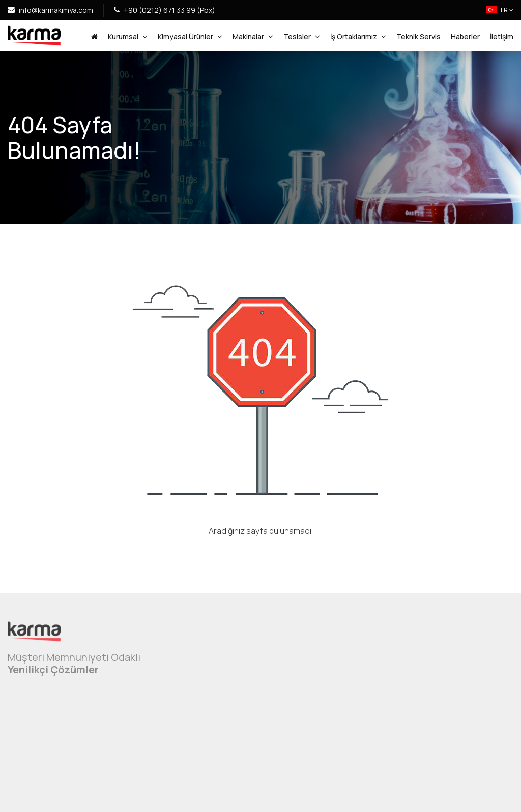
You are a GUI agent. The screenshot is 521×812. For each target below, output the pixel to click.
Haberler (465, 36)
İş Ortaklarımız (358, 37)
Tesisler (302, 37)
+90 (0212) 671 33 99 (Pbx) (165, 10)
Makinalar (253, 37)
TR (500, 10)
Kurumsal (128, 37)
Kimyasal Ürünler (190, 37)
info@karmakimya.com (50, 10)
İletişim (502, 36)
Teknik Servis (418, 36)
